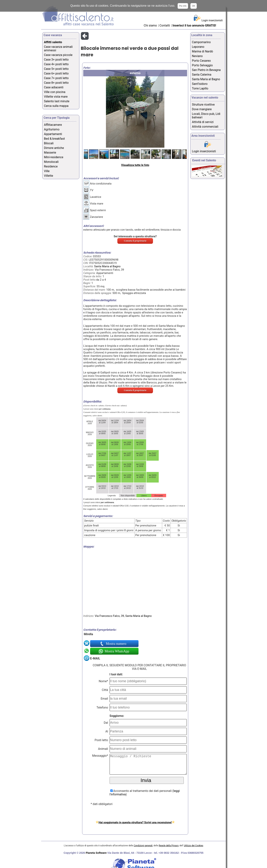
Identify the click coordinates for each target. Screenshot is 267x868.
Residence (51, 166)
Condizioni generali (143, 846)
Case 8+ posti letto (56, 83)
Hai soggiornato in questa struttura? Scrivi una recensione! (135, 822)
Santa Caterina (202, 75)
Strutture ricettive (203, 105)
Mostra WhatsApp (117, 651)
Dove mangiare (202, 109)
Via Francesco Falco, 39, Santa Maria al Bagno (123, 616)
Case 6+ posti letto (56, 73)
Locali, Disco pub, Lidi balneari (206, 116)
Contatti (165, 25)
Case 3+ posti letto (56, 60)
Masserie (50, 153)
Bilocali (49, 143)
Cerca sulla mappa (56, 106)
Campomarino (201, 42)
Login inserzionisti (212, 20)
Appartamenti (53, 134)
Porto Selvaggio (202, 65)
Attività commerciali (205, 127)
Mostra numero (116, 644)
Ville (47, 171)
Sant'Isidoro (200, 84)
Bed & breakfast (54, 139)
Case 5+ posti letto (56, 69)
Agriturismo (52, 129)
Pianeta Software (96, 853)
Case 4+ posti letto (56, 64)
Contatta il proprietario (135, 241)
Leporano (198, 47)
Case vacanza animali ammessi (58, 49)
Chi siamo (150, 25)
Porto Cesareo (201, 61)
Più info (183, 6)
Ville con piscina (55, 92)
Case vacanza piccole (58, 55)
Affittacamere (53, 125)
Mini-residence (54, 157)
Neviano (197, 56)
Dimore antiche (54, 148)
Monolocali (51, 162)
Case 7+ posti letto (56, 78)
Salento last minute (57, 101)
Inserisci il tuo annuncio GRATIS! (194, 25)
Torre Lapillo (200, 88)
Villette (48, 176)
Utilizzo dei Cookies (194, 846)
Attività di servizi (203, 122)
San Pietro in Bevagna (206, 70)
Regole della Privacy (169, 846)
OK (193, 6)
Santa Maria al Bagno (107, 266)
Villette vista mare (56, 97)
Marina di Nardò (202, 51)
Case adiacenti (54, 87)
